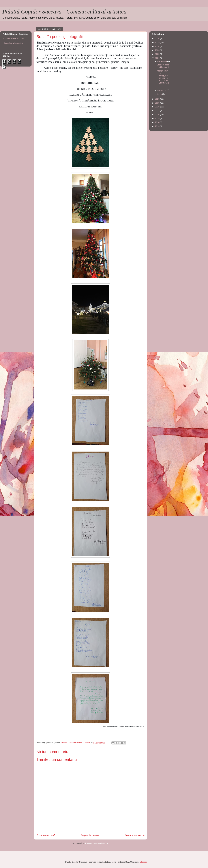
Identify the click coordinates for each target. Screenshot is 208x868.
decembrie (162, 61)
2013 (158, 126)
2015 (158, 118)
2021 (158, 58)
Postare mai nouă (46, 835)
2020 (158, 99)
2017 (158, 111)
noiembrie (162, 90)
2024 (158, 46)
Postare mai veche (135, 835)
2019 (158, 103)
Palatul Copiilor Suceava (13, 39)
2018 (158, 107)
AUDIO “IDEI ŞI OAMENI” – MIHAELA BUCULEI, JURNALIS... (163, 78)
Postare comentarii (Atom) (97, 843)
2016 (158, 115)
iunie (160, 94)
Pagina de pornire (90, 835)
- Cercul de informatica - (13, 43)
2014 (158, 122)
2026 (158, 39)
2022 (158, 54)
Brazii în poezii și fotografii (163, 66)
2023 (158, 50)
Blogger (143, 862)
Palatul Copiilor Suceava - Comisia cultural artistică (65, 11)
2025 (158, 42)
